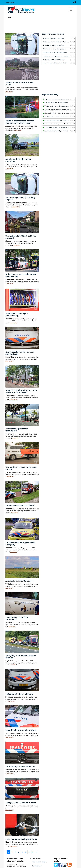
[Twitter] (56, 866)
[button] (8, 44)
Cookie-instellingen (39, 862)
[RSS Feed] (69, 866)
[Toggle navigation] (71, 10)
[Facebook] (60, 866)
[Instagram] (65, 866)
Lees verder (9, 92)
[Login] (74, 2)
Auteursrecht (37, 866)
